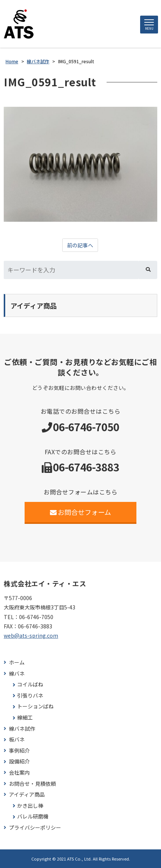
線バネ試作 (22, 729)
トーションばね (35, 706)
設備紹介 (19, 761)
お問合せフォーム (81, 512)
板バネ (17, 739)
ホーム (17, 662)
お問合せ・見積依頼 (32, 784)
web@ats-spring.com (31, 635)
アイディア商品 (27, 795)
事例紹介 (19, 751)
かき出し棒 (30, 806)
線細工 (25, 718)
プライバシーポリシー (35, 828)
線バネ (17, 674)
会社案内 (19, 773)
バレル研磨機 (33, 816)
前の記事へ (80, 245)
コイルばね (30, 684)
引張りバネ (30, 696)
